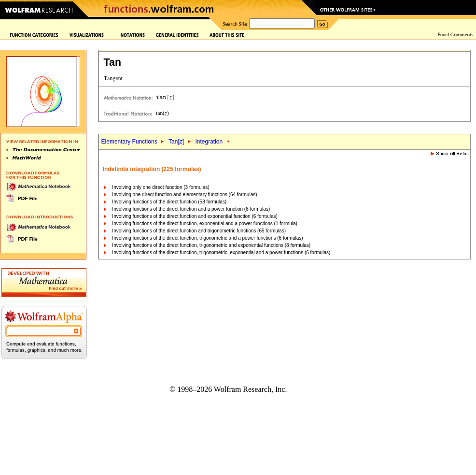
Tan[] (176, 142)
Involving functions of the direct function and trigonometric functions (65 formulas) (199, 231)
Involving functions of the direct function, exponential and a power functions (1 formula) (205, 223)
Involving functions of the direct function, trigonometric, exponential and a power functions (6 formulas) (221, 252)
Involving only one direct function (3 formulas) (161, 187)
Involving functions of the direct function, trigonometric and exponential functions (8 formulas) (211, 245)
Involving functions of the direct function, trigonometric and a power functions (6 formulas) (207, 238)
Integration (209, 142)
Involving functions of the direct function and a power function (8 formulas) (191, 209)
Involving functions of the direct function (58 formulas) (169, 202)
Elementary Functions (129, 142)
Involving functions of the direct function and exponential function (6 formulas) (195, 216)
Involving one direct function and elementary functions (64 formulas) (184, 194)
